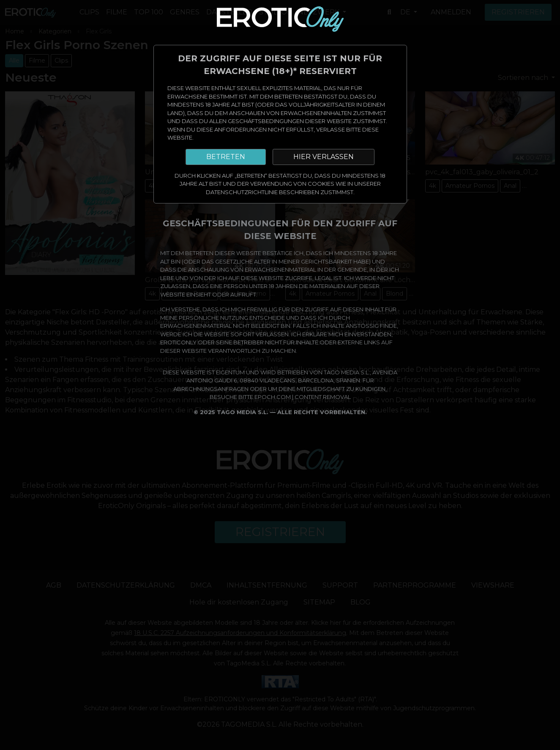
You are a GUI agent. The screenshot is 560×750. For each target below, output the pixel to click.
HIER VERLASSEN (324, 157)
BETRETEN (226, 157)
